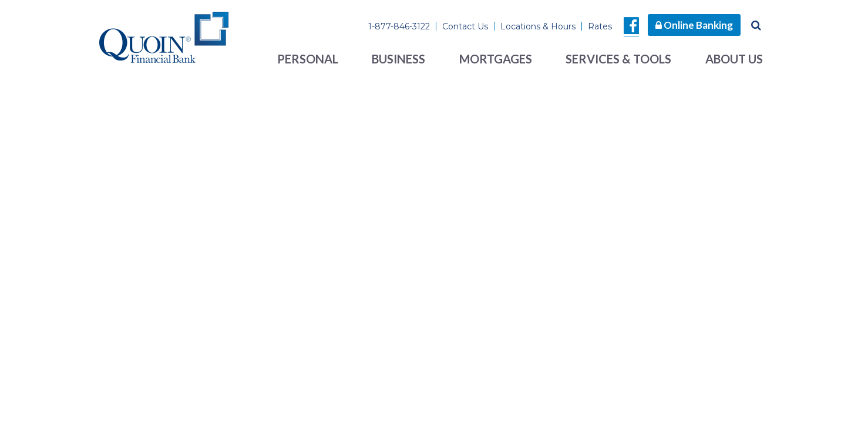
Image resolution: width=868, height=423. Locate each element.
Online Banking (694, 25)
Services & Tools (618, 59)
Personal (308, 59)
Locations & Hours (538, 26)
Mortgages (496, 59)
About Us (734, 59)
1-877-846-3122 (399, 26)
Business (398, 59)
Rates (600, 26)
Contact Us (465, 26)
